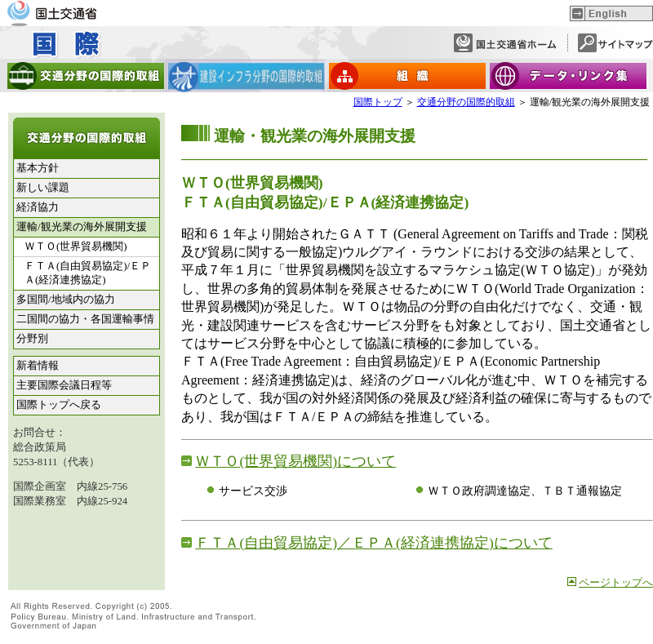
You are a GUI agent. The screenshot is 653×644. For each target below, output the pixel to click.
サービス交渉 (253, 491)
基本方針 (38, 168)
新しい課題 (43, 188)
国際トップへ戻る (59, 405)
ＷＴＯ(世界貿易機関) (76, 246)
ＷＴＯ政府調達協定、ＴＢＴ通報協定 (525, 491)
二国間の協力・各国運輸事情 (85, 319)
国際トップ (378, 102)
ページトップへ (616, 583)
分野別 (32, 339)
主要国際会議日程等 (64, 385)
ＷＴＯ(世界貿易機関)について (295, 461)
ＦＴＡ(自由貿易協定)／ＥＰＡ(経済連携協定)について (373, 543)
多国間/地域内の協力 (66, 300)
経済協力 (38, 207)
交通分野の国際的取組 (466, 102)
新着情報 (38, 366)
